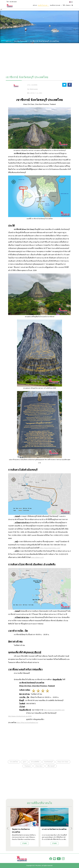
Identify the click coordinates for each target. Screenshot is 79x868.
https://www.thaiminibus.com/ (50, 548)
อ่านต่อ (25, 843)
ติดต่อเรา (69, 5)
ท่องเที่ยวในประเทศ (21, 41)
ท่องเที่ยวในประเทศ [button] (43, 5)
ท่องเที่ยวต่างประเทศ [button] (56, 5)
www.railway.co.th (37, 557)
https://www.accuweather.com (54, 710)
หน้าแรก (35, 5)
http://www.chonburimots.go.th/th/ (20, 716)
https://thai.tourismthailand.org (27, 723)
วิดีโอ (64, 5)
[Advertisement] (39, 58)
